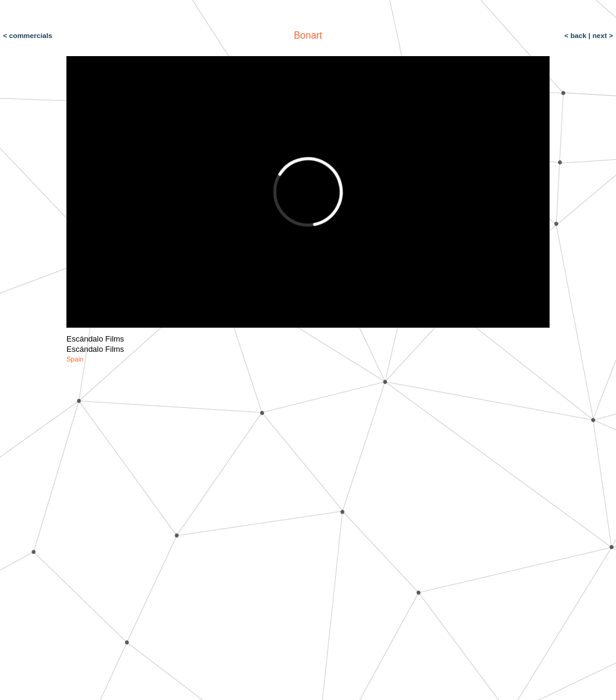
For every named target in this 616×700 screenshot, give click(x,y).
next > (602, 35)
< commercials (28, 35)
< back (576, 35)
